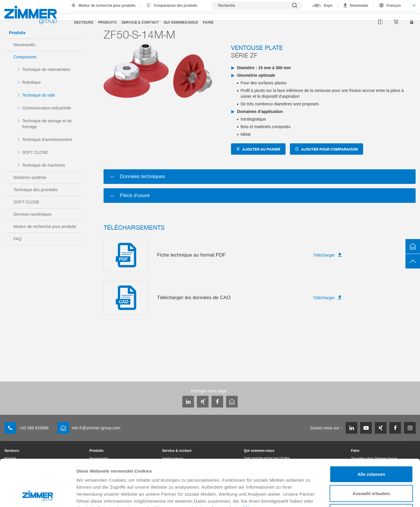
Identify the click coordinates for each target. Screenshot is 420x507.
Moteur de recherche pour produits (107, 6)
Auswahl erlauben (371, 450)
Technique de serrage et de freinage (47, 124)
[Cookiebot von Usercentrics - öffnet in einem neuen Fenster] (38, 496)
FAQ (17, 239)
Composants (25, 57)
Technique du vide (39, 95)
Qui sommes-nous (181, 22)
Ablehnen (371, 469)
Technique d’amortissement (47, 140)
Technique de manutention (46, 69)
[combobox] (395, 6)
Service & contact (140, 22)
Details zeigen (310, 495)
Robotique (32, 82)
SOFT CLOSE (35, 152)
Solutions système (30, 177)
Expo (328, 6)
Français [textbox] (394, 6)
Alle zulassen (371, 430)
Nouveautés (24, 45)
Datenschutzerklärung (236, 464)
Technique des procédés (36, 190)
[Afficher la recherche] (257, 6)
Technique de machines (44, 165)
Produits (107, 22)
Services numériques (33, 214)
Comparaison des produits (175, 6)
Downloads (359, 6)
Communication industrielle (47, 108)
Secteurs (84, 22)
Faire (208, 22)
